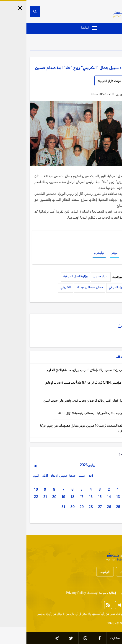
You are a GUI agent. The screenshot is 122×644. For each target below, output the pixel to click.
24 (101, 507)
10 (10, 489)
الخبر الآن (113, 614)
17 (55, 497)
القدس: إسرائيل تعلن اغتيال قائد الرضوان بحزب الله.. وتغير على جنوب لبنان (65, 400)
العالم (107, 43)
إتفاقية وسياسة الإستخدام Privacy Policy (64, 593)
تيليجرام (73, 253)
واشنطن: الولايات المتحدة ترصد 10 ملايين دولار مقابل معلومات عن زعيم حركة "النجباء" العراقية (63, 428)
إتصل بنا (114, 593)
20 (28, 497)
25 (92, 507)
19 (37, 497)
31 (37, 507)
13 (92, 497)
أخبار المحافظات (104, 572)
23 (110, 507)
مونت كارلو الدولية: (83, 81)
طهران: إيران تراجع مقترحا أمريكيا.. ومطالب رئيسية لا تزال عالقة (72, 413)
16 (64, 497)
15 (73, 497)
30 (46, 507)
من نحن (99, 593)
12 (101, 497)
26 (83, 507)
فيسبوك (103, 253)
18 (46, 497)
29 (55, 507)
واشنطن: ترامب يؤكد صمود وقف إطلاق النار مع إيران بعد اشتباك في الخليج (66, 370)
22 (10, 497)
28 (64, 507)
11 (110, 497)
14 (83, 497)
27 (73, 507)
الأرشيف (79, 572)
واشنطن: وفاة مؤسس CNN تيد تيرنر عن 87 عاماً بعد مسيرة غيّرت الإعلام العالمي (66, 385)
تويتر (88, 253)
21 (19, 497)
